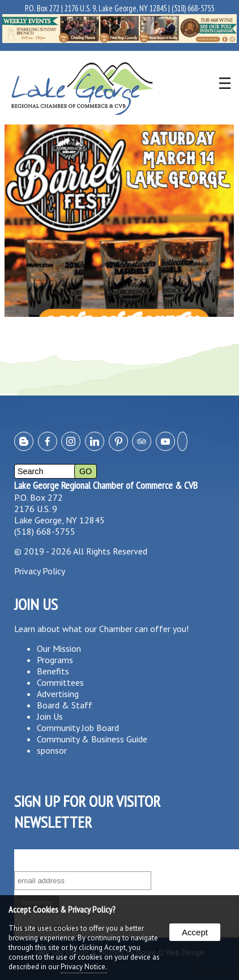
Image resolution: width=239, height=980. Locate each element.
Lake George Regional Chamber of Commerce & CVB (106, 485)
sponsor (52, 750)
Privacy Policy (40, 571)
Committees (60, 682)
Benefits (53, 671)
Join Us (50, 716)
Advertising (58, 694)
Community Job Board (78, 728)
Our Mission (59, 648)
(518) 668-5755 (193, 8)
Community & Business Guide (92, 739)
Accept (195, 932)
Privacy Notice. (84, 967)
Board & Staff (65, 705)
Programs (55, 660)
